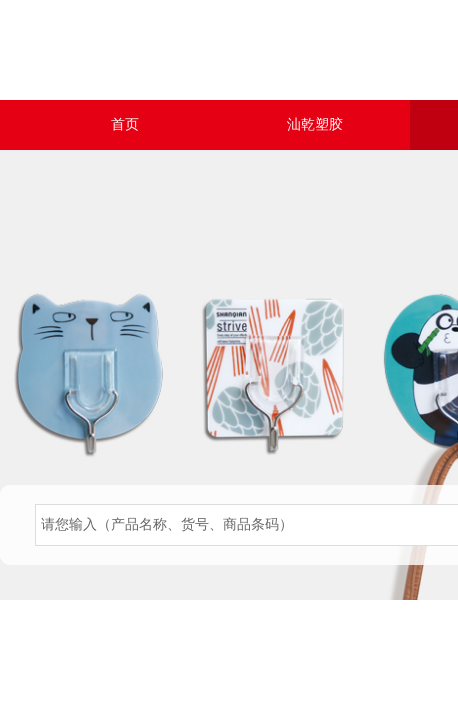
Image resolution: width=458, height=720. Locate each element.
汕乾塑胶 (315, 124)
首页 (125, 124)
